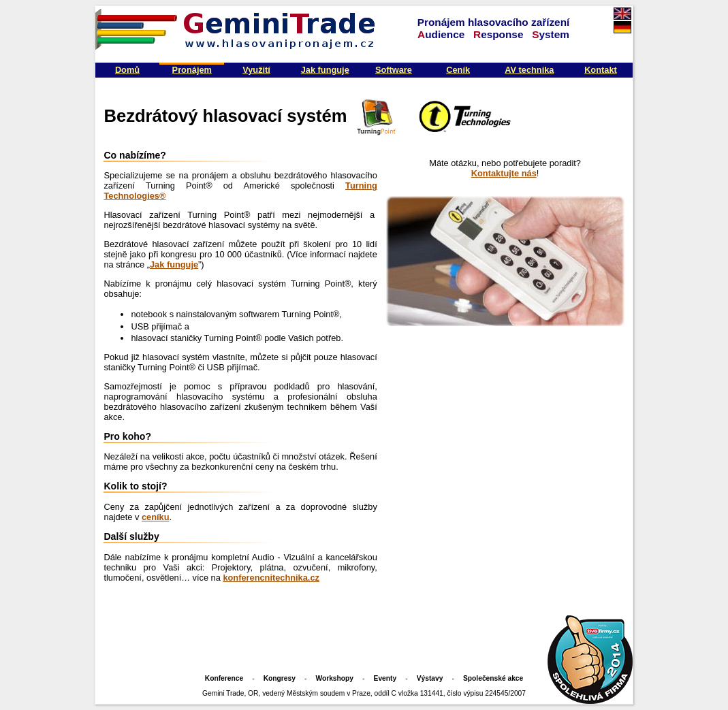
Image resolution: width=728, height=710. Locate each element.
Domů (127, 70)
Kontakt (601, 70)
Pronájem (192, 70)
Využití (256, 70)
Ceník (458, 70)
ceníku (156, 517)
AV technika (529, 70)
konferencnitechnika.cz (271, 578)
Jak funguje (325, 70)
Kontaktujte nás (504, 173)
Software (394, 70)
